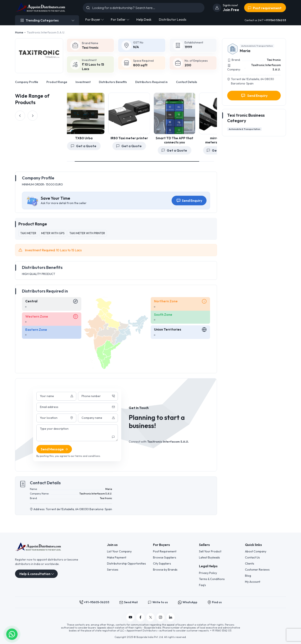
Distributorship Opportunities (126, 563)
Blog (248, 576)
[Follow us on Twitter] (150, 617)
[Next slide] (33, 116)
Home (19, 32)
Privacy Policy (208, 573)
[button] (12, 634)
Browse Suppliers (165, 557)
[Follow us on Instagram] (161, 617)
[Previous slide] (20, 116)
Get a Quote (105, 146)
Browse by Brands (165, 570)
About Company (256, 551)
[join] (217, 8)
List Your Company (119, 551)
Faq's (202, 585)
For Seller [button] (118, 19)
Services (113, 570)
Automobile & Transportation (257, 46)
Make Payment (117, 557)
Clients (250, 563)
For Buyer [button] (93, 19)
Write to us (158, 602)
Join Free (231, 10)
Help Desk (144, 19)
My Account (253, 582)
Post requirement (265, 8)
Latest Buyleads (209, 557)
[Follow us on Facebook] (140, 617)
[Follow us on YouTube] (130, 617)
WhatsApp (188, 602)
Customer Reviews (257, 570)
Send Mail (129, 602)
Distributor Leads (173, 19)
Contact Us (252, 557)
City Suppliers (162, 563)
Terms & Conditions (212, 579)
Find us (215, 602)
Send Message (55, 449)
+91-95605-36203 (94, 602)
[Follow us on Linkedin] (171, 617)
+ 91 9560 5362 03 (275, 20)
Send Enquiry (189, 201)
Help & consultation (35, 574)
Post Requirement (165, 551)
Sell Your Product (210, 551)
